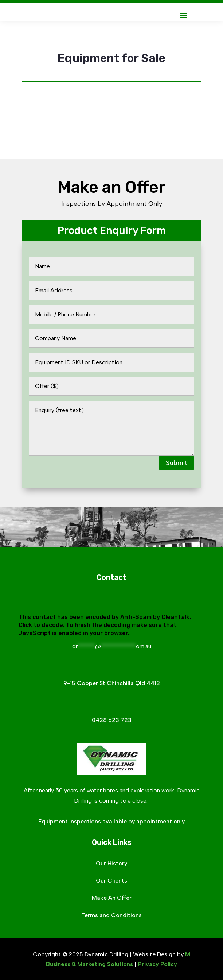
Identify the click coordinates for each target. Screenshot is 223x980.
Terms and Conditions (111, 915)
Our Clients (111, 881)
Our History (111, 863)
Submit (177, 463)
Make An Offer (112, 898)
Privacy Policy (157, 964)
